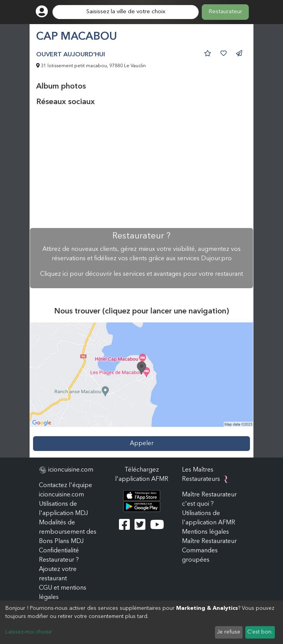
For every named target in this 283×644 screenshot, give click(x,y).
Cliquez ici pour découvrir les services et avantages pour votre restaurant (141, 274)
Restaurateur (225, 12)
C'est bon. (260, 632)
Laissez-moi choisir (29, 632)
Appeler (142, 444)
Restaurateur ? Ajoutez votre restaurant (59, 569)
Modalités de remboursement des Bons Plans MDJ (68, 532)
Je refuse (229, 632)
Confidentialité (59, 551)
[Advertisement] (141, 167)
